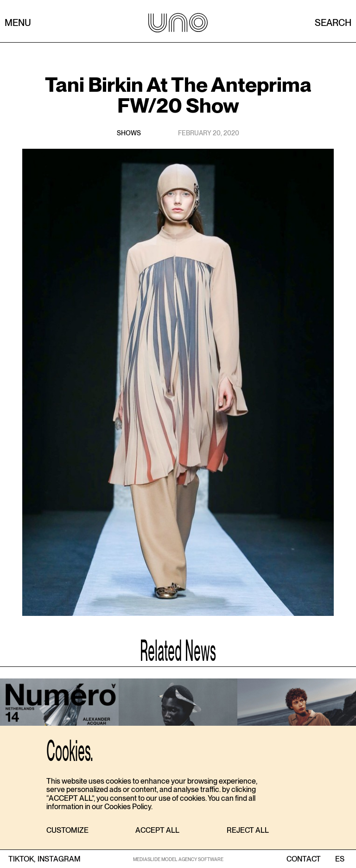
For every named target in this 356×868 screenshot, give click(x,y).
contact (304, 859)
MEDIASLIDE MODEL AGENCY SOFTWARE (178, 859)
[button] (67, 831)
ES (340, 859)
